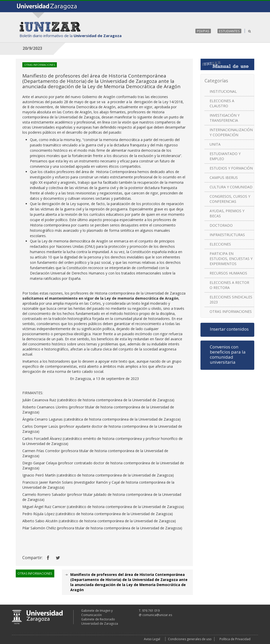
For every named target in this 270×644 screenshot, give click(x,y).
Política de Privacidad (235, 639)
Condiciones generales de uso (190, 639)
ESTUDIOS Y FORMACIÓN (231, 168)
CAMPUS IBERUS (224, 178)
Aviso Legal (152, 639)
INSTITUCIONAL (223, 91)
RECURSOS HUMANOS (228, 273)
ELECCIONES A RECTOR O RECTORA (229, 285)
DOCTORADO (221, 225)
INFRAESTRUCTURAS (227, 235)
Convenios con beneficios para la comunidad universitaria (228, 355)
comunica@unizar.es (157, 615)
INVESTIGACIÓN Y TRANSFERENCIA (225, 118)
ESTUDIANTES (229, 31)
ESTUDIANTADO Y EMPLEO (225, 156)
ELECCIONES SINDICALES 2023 (231, 300)
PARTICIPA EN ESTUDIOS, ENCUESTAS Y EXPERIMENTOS (231, 259)
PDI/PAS (203, 31)
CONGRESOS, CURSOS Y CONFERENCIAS (230, 199)
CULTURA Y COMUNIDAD (231, 187)
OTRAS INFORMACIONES (231, 311)
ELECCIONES (220, 244)
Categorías (216, 81)
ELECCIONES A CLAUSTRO (222, 103)
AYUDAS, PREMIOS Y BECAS (227, 213)
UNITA (215, 144)
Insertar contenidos (229, 329)
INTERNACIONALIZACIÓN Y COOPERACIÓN (231, 132)
